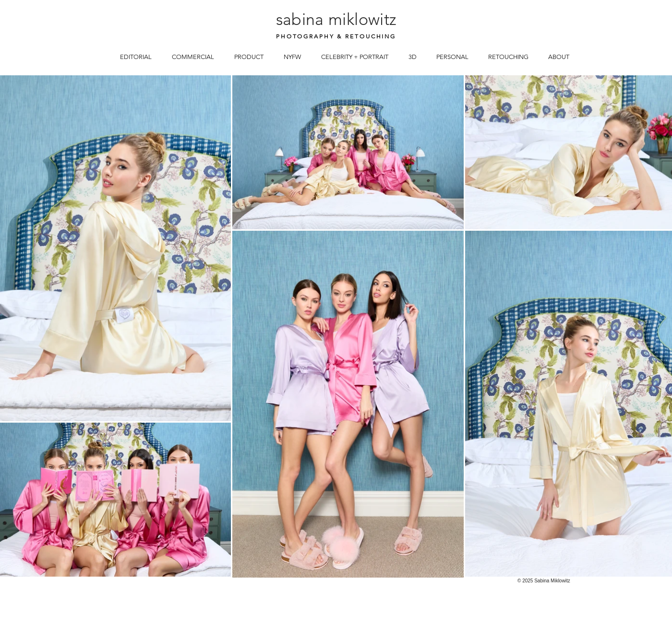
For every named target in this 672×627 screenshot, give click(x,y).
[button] (136, 56)
